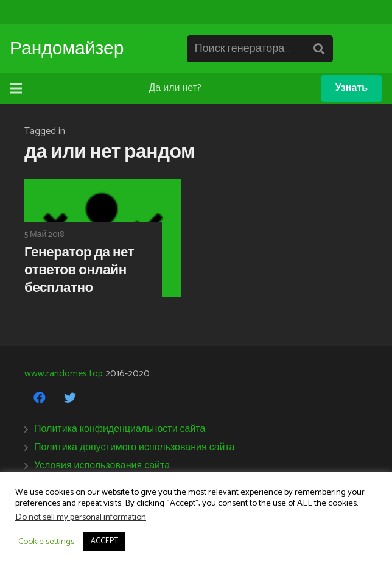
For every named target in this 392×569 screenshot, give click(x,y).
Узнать (352, 88)
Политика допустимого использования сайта (135, 447)
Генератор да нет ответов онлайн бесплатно (79, 270)
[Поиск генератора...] (260, 49)
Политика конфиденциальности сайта (120, 429)
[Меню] (16, 88)
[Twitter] (70, 398)
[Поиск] (319, 49)
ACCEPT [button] (104, 541)
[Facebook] (40, 398)
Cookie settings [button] (46, 542)
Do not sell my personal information (81, 517)
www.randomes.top (64, 374)
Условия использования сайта (102, 466)
